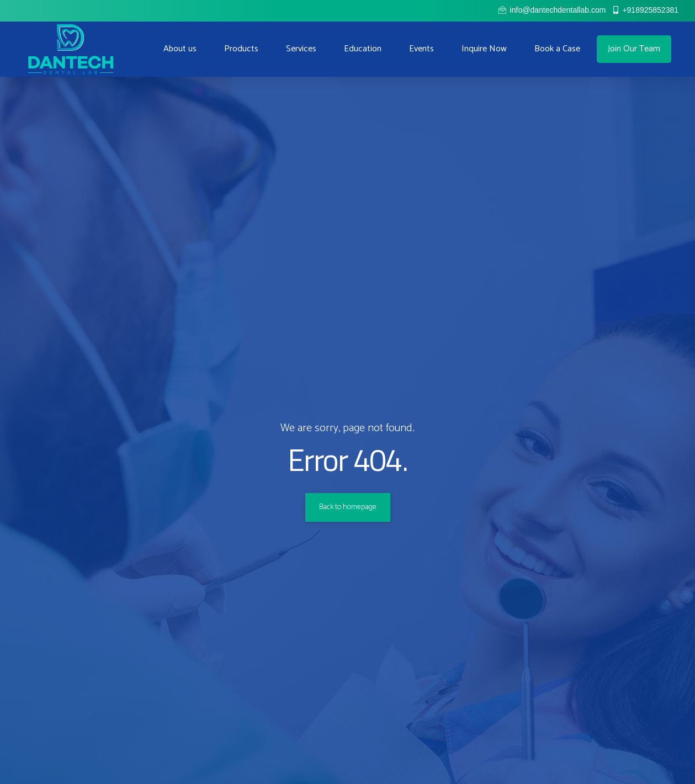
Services (301, 49)
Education (363, 49)
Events (421, 49)
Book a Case (557, 49)
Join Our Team (634, 49)
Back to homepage (348, 507)
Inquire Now (484, 49)
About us (180, 49)
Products (241, 49)
